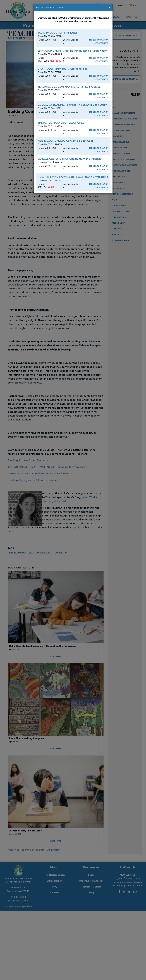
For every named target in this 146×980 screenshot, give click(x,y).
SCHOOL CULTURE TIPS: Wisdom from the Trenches (70, 159)
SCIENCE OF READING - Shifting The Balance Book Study (72, 105)
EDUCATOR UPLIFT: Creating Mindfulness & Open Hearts (73, 51)
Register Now (101, 43)
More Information (99, 40)
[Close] (109, 8)
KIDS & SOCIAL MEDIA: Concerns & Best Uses (65, 141)
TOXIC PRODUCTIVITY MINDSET (57, 33)
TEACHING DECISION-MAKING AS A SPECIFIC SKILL (69, 87)
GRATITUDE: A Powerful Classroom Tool (62, 69)
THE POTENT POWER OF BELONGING (61, 123)
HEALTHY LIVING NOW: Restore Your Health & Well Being (73, 177)
